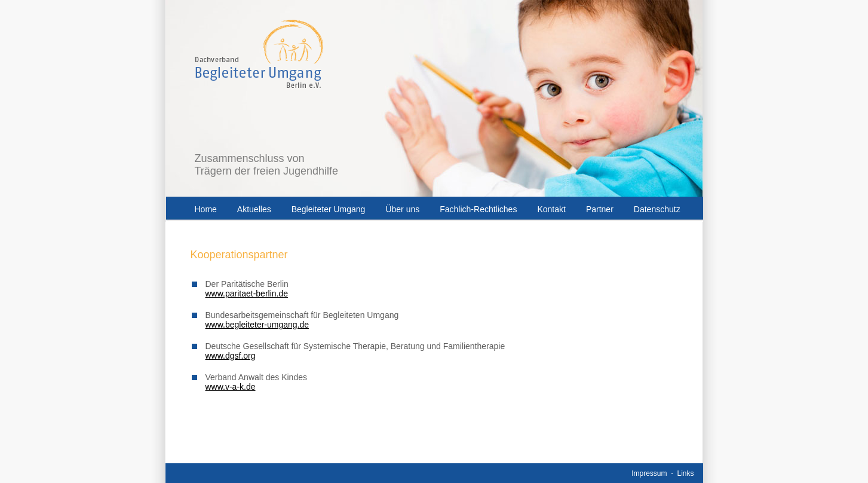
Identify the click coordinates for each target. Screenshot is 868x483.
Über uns (402, 209)
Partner (600, 209)
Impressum (649, 473)
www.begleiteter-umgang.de (257, 325)
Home (206, 209)
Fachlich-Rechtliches (478, 209)
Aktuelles (254, 209)
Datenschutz (657, 209)
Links (685, 473)
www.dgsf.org (231, 356)
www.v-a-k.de (231, 387)
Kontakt (551, 209)
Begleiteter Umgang (329, 209)
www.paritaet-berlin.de (247, 294)
